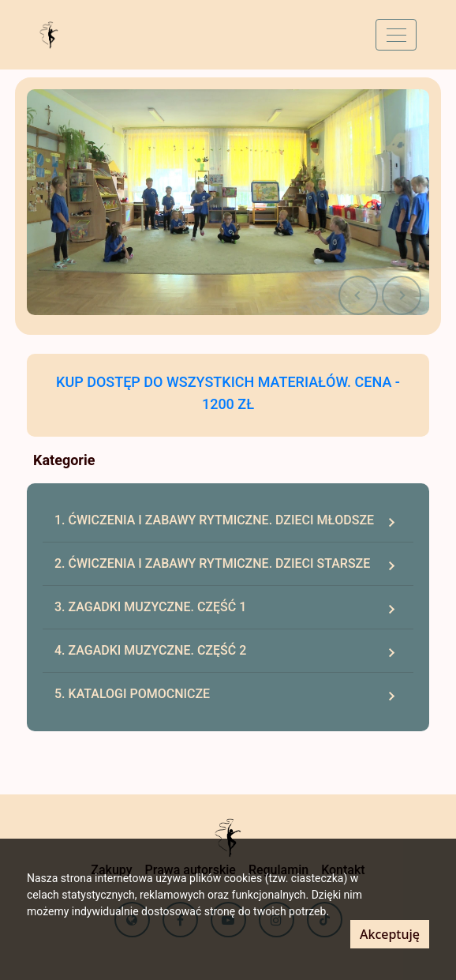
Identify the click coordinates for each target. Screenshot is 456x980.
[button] (358, 295)
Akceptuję (390, 934)
